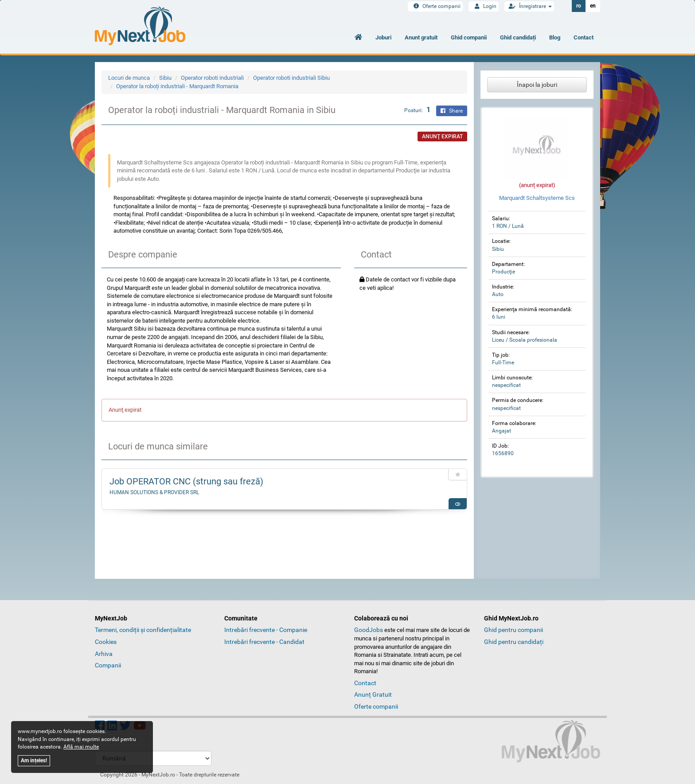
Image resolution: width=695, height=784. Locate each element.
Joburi (383, 37)
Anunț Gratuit (373, 694)
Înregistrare (529, 6)
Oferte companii (435, 6)
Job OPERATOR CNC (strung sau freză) (186, 481)
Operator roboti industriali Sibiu (291, 78)
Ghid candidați (518, 37)
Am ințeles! (34, 761)
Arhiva (104, 654)
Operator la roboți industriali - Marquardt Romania (177, 86)
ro (579, 6)
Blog (555, 37)
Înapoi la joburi (537, 85)
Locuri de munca (129, 78)
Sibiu (165, 78)
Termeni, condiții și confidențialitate (143, 630)
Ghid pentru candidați (514, 642)
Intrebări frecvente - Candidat (264, 642)
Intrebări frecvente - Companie (266, 630)
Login (484, 6)
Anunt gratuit (421, 37)
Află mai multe (81, 747)
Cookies (106, 642)
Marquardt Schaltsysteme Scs (537, 198)
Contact (584, 37)
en (593, 6)
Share (452, 111)
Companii (108, 665)
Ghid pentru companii (513, 630)
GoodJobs (369, 630)
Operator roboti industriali (212, 78)
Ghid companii (469, 37)
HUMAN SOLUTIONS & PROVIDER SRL (154, 492)
